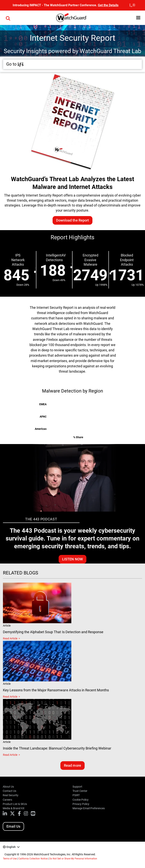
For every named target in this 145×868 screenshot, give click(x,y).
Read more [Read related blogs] (72, 765)
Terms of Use (10, 859)
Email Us (13, 826)
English (11, 847)
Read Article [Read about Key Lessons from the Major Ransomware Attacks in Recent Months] (10, 697)
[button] (138, 18)
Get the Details (108, 5)
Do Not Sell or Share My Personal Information (73, 859)
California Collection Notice (33, 859)
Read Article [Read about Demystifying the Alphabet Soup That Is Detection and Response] (10, 638)
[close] (132, 5)
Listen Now (72, 559)
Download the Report (72, 220)
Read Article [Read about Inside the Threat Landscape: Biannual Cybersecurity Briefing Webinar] (10, 755)
